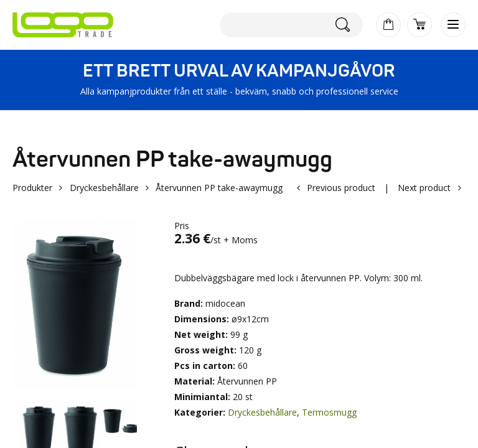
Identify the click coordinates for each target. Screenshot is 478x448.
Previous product (341, 188)
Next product (424, 188)
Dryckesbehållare (104, 188)
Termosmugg (329, 412)
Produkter (32, 188)
